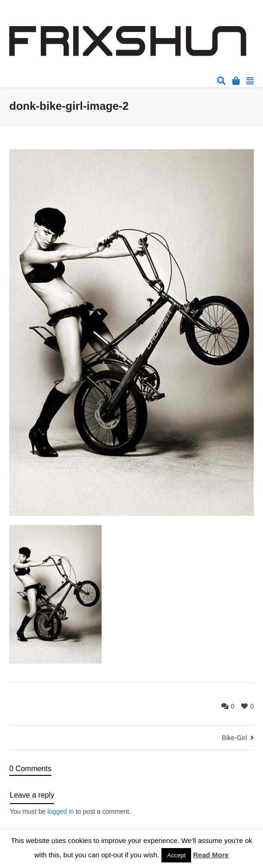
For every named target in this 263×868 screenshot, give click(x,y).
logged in (61, 811)
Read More (211, 855)
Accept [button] (176, 855)
